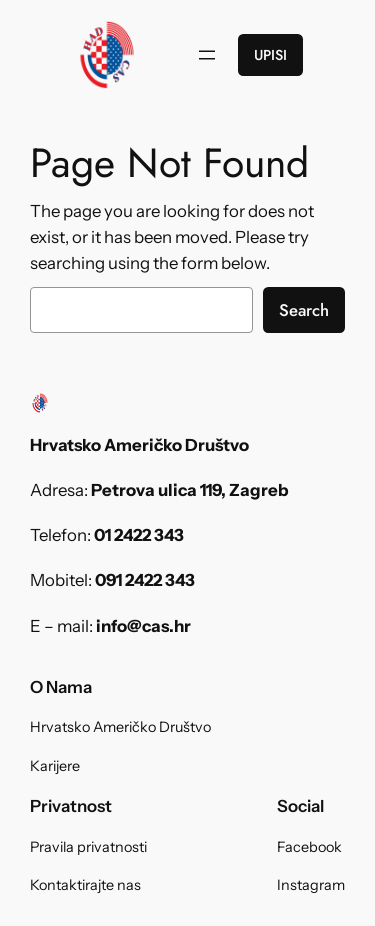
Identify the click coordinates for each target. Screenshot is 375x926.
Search (304, 310)
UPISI (270, 55)
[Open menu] (207, 55)
